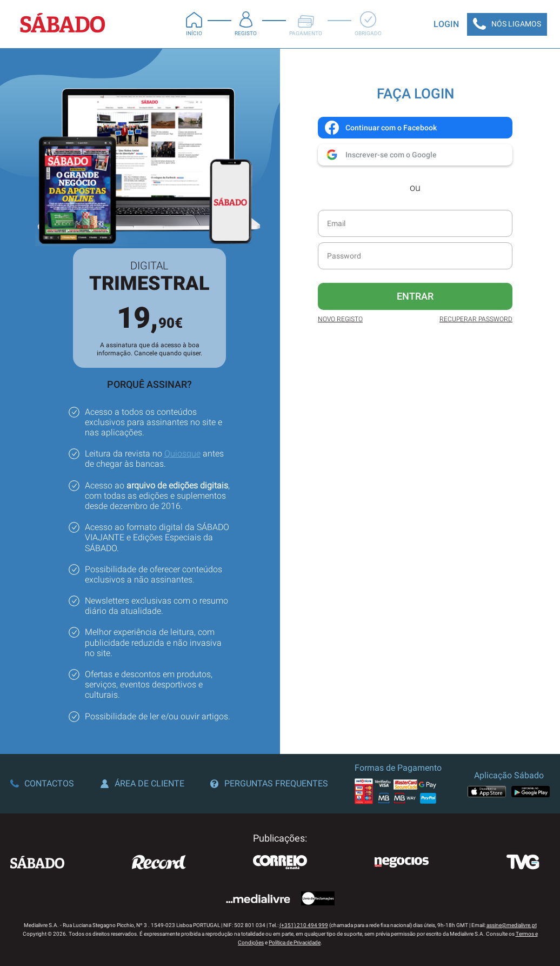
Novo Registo (340, 319)
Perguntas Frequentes (269, 783)
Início (194, 24)
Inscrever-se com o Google (380, 155)
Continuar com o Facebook (380, 128)
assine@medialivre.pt (512, 925)
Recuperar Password (476, 319)
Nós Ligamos (507, 24)
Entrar (415, 296)
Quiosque (182, 454)
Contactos (42, 783)
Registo (246, 24)
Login (446, 24)
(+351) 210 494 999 (304, 925)
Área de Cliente (142, 783)
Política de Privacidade (295, 942)
